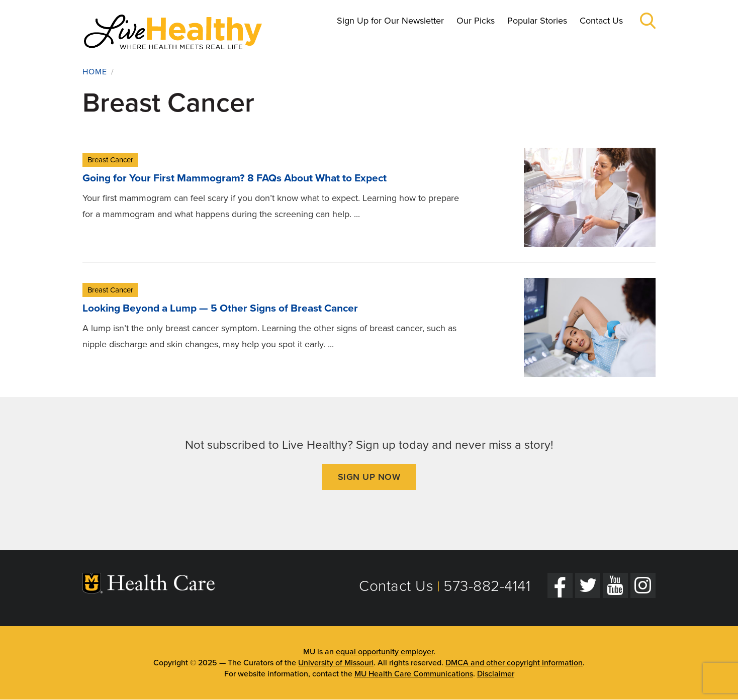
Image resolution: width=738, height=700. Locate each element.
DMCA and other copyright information (514, 663)
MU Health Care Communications (414, 674)
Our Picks (476, 21)
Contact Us (601, 21)
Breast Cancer (110, 160)
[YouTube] (615, 585)
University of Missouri (336, 663)
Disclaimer (496, 674)
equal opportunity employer (385, 652)
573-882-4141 (487, 586)
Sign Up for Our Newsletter (390, 21)
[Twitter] (588, 585)
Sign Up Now (369, 477)
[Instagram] (643, 585)
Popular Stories (537, 21)
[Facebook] (560, 585)
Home (95, 72)
